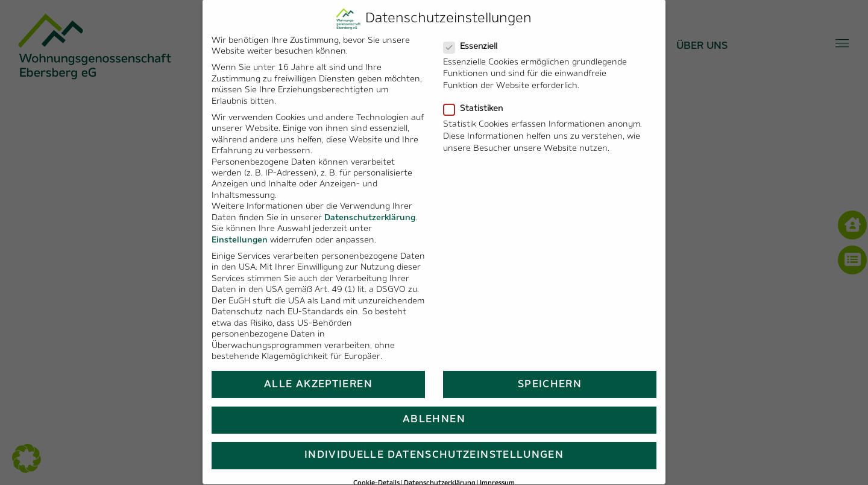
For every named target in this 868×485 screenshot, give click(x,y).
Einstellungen (240, 227)
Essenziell (475, 33)
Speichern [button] (550, 371)
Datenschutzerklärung (370, 205)
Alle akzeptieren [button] (318, 371)
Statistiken (478, 95)
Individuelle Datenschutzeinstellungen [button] (434, 442)
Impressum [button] (497, 470)
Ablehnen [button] (434, 406)
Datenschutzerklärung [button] (440, 470)
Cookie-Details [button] (376, 470)
